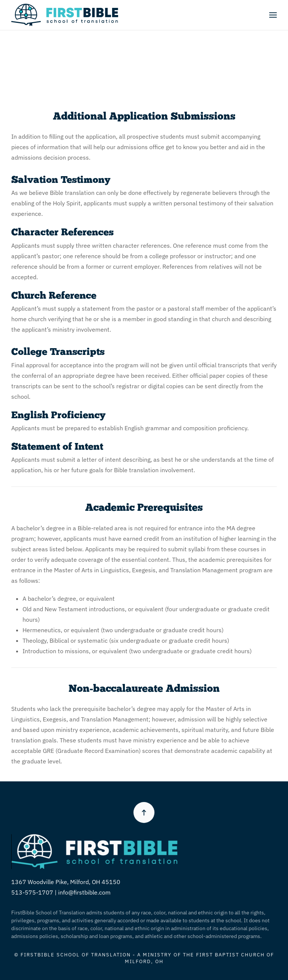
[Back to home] (65, 15)
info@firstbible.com (83, 892)
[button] (273, 15)
